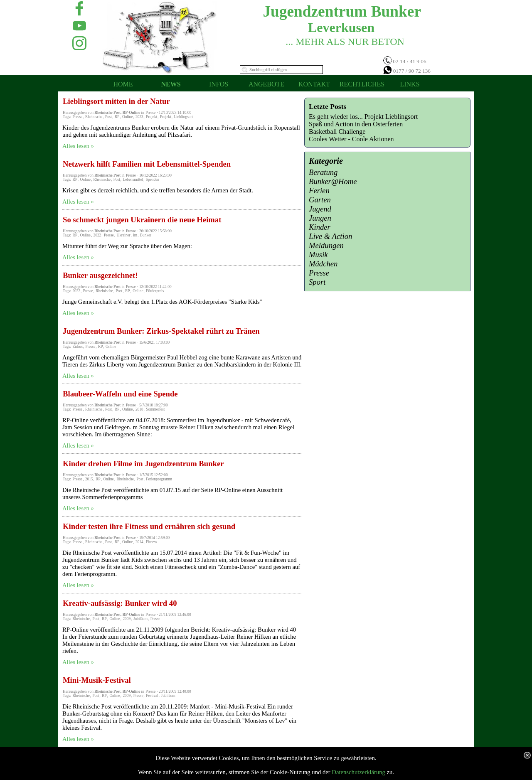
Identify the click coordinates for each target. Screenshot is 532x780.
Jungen (320, 218)
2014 (139, 542)
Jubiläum (140, 619)
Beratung (323, 172)
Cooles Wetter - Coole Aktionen (351, 139)
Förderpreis (155, 291)
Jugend (320, 209)
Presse (77, 117)
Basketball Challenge (337, 132)
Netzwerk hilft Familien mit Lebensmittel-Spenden (147, 164)
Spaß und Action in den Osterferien (356, 124)
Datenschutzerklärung (358, 772)
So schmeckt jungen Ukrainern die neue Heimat (142, 220)
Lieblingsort (184, 117)
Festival (152, 696)
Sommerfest (155, 409)
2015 (89, 479)
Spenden (153, 180)
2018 (139, 409)
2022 (97, 235)
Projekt (151, 117)
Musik (318, 255)
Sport (317, 282)
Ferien (319, 191)
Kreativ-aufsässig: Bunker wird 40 (120, 603)
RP (117, 117)
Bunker (146, 235)
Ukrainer (123, 235)
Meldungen (326, 245)
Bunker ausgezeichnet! (100, 275)
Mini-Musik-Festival (97, 680)
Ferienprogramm (159, 479)
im (135, 235)
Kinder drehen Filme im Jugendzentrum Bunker (143, 464)
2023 (139, 117)
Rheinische (94, 117)
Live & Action (330, 236)
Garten (320, 200)
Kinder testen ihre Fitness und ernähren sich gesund (149, 526)
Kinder (320, 227)
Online (127, 117)
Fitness (151, 542)
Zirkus (77, 347)
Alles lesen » (78, 146)
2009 (127, 619)
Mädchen (323, 264)
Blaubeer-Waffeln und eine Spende (120, 394)
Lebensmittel (133, 180)
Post (108, 117)
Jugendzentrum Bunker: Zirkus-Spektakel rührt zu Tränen (161, 331)
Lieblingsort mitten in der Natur (116, 101)
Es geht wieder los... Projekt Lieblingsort (363, 117)
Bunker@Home (333, 181)
